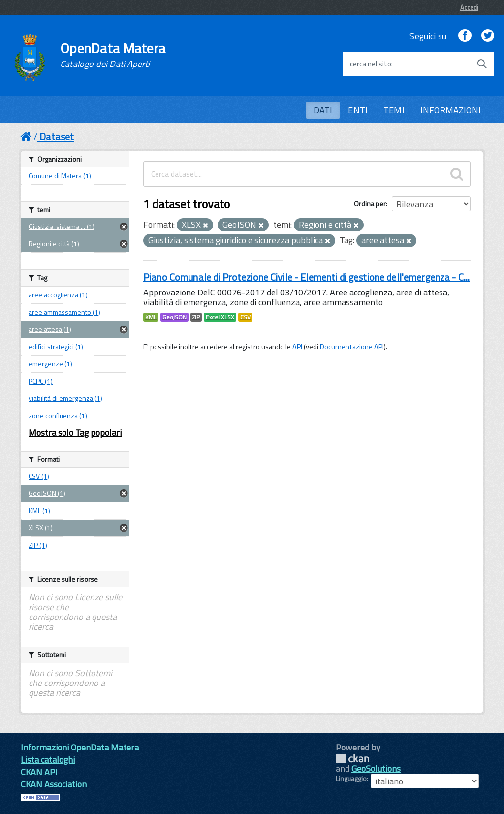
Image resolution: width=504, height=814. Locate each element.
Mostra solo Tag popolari (75, 433)
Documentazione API (352, 347)
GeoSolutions (376, 768)
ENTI (358, 110)
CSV (245, 317)
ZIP (196, 317)
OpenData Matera (113, 55)
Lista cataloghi (48, 760)
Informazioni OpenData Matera (80, 747)
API (297, 347)
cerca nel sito (371, 64)
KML (151, 317)
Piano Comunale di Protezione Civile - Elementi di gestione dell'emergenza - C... (306, 277)
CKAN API (39, 772)
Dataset (57, 137)
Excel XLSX (220, 317)
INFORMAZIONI (451, 110)
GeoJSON (174, 317)
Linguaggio (351, 779)
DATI (323, 110)
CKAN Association (54, 784)
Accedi (469, 7)
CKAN (352, 759)
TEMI (394, 110)
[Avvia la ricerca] (482, 64)
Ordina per (370, 204)
